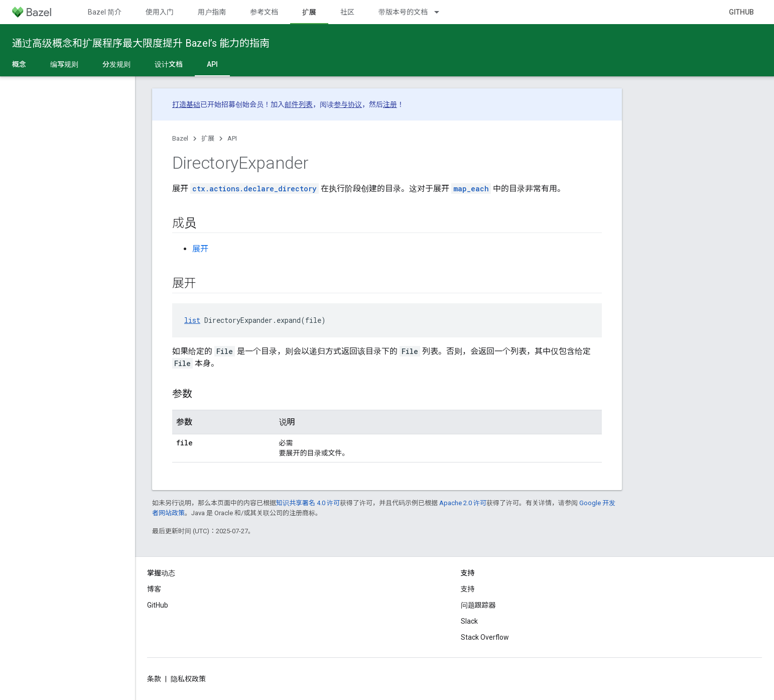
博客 (154, 589)
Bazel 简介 (105, 12)
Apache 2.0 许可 (463, 503)
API (232, 138)
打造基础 (186, 104)
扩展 (208, 138)
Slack (469, 621)
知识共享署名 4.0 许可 (308, 503)
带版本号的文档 (403, 12)
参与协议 (348, 104)
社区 (347, 12)
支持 (468, 589)
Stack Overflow (485, 637)
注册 (390, 104)
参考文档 (264, 12)
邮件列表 (299, 104)
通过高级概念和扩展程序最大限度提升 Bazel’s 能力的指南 (141, 43)
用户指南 (212, 12)
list (192, 320)
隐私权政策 (188, 679)
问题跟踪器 (478, 605)
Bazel (180, 138)
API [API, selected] (212, 64)
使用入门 (160, 12)
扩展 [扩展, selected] (309, 12)
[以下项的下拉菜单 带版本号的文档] (441, 12)
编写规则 (64, 64)
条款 (154, 679)
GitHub (741, 12)
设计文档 (169, 64)
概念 (19, 64)
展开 (200, 249)
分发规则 (116, 64)
